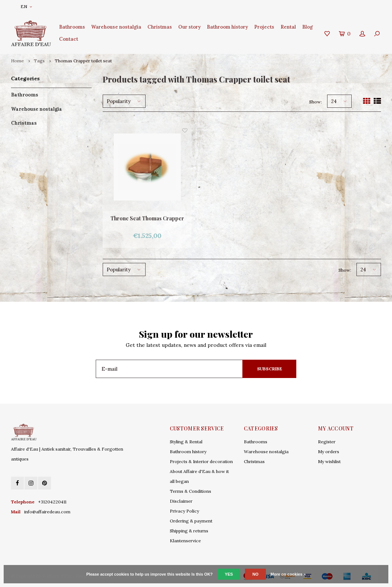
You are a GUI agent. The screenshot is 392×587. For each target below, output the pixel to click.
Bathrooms (72, 27)
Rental (288, 27)
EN (26, 6)
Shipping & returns (189, 531)
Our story (189, 27)
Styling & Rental (186, 442)
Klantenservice (185, 541)
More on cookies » (288, 574)
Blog (307, 27)
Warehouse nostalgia (116, 27)
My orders (329, 452)
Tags (39, 61)
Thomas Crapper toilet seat (83, 61)
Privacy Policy (184, 511)
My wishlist (329, 461)
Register (327, 442)
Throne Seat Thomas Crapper (147, 218)
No (255, 574)
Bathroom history (227, 27)
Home (17, 61)
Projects (264, 27)
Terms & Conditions (190, 491)
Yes (229, 574)
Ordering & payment (191, 521)
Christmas (160, 27)
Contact (69, 39)
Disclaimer (181, 501)
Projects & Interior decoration (201, 461)
